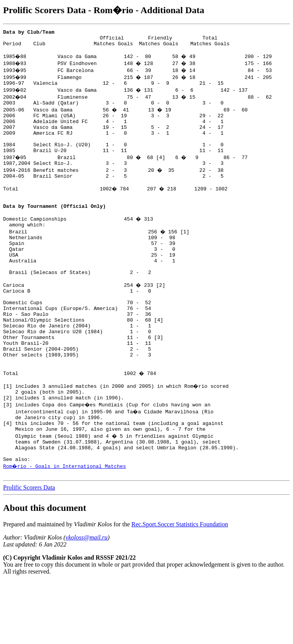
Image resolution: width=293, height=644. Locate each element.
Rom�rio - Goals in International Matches (65, 528)
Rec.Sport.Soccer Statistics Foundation (180, 587)
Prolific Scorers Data (29, 550)
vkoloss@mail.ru (87, 600)
